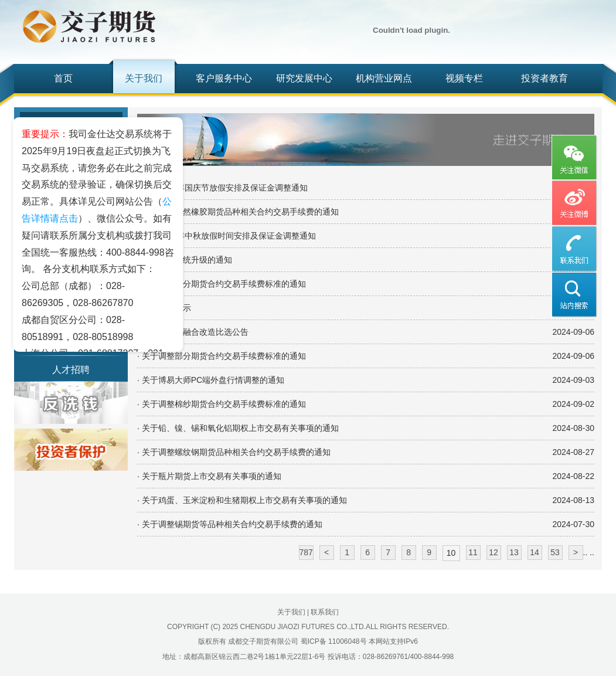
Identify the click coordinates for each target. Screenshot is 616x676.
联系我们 (325, 612)
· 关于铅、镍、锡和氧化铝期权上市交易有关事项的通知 (238, 428)
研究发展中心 (304, 78)
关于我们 (144, 78)
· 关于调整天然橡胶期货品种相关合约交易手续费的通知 (238, 212)
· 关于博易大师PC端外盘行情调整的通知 (211, 380)
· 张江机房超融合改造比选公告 (193, 332)
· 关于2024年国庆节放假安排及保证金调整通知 (222, 188)
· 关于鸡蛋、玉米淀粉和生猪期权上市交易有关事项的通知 (242, 500)
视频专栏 (464, 78)
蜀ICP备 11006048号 (334, 641)
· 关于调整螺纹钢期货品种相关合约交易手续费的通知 (234, 452)
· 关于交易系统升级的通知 (185, 260)
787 (306, 552)
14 (535, 552)
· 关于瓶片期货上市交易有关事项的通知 (209, 476)
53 (555, 552)
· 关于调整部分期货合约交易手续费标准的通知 (222, 284)
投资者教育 (544, 78)
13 (514, 552)
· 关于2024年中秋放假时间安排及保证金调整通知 (227, 236)
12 (494, 552)
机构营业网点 (384, 78)
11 (473, 552)
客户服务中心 (224, 78)
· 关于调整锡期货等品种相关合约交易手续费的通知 (230, 524)
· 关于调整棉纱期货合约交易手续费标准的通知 (222, 404)
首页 (63, 78)
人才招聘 (71, 370)
